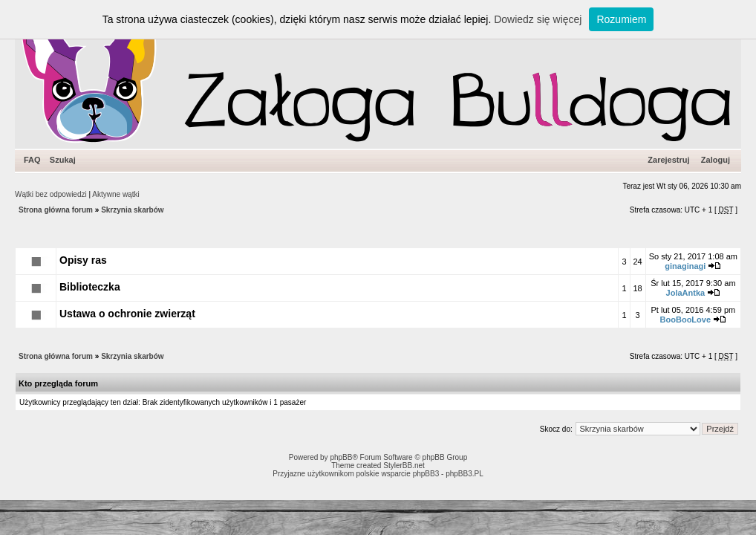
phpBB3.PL (465, 474)
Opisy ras (83, 260)
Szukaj (63, 160)
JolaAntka (686, 293)
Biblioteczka (90, 287)
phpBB (341, 457)
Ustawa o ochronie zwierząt (127, 314)
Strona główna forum (56, 210)
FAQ (32, 160)
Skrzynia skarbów (132, 210)
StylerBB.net (404, 466)
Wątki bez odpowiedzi (51, 194)
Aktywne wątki (115, 194)
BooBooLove (685, 320)
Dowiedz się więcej (538, 19)
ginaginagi (685, 266)
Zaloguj (716, 160)
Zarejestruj (668, 160)
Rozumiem (621, 19)
